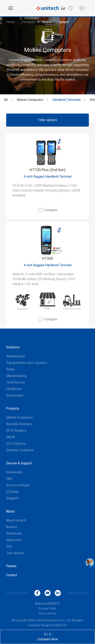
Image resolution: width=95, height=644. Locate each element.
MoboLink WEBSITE (47, 604)
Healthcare (14, 389)
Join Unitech (15, 553)
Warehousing (15, 356)
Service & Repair (18, 485)
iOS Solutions (16, 444)
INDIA (10, 437)
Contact (12, 575)
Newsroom (14, 540)
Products (28, 22)
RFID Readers (16, 431)
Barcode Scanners (19, 424)
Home (10, 22)
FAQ (9, 479)
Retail (10, 369)
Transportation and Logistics (27, 363)
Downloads (14, 472)
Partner (11, 566)
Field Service (16, 382)
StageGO (12, 498)
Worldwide (14, 533)
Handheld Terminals (67, 100)
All (6, 100)
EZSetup (12, 492)
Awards (12, 527)
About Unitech (16, 520)
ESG (9, 547)
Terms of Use (48, 613)
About (10, 511)
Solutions (13, 347)
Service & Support (19, 463)
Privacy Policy (47, 608)
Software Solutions (20, 450)
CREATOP (61, 625)
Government (15, 395)
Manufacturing (16, 376)
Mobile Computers (55, 22)
